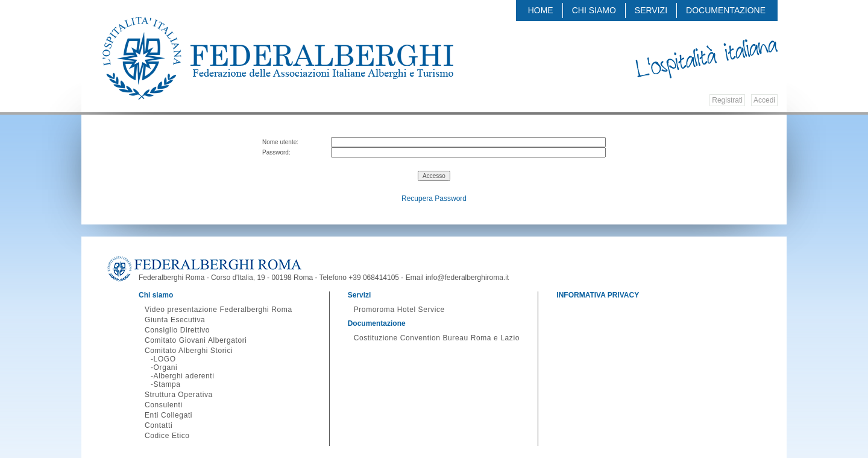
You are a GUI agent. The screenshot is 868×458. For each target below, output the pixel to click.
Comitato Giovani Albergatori (196, 340)
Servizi (651, 10)
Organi (166, 367)
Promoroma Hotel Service (399, 310)
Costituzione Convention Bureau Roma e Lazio (437, 338)
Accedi (764, 100)
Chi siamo (594, 10)
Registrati (727, 100)
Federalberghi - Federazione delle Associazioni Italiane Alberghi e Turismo (278, 59)
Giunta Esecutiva (175, 320)
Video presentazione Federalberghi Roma (219, 310)
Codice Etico (167, 436)
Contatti (159, 425)
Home (541, 10)
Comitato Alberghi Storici (189, 351)
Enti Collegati (168, 415)
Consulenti (164, 405)
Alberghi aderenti (184, 376)
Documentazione (726, 10)
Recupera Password (434, 199)
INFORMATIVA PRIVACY (598, 295)
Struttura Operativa (179, 395)
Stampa (167, 384)
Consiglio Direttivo (177, 330)
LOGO (165, 359)
